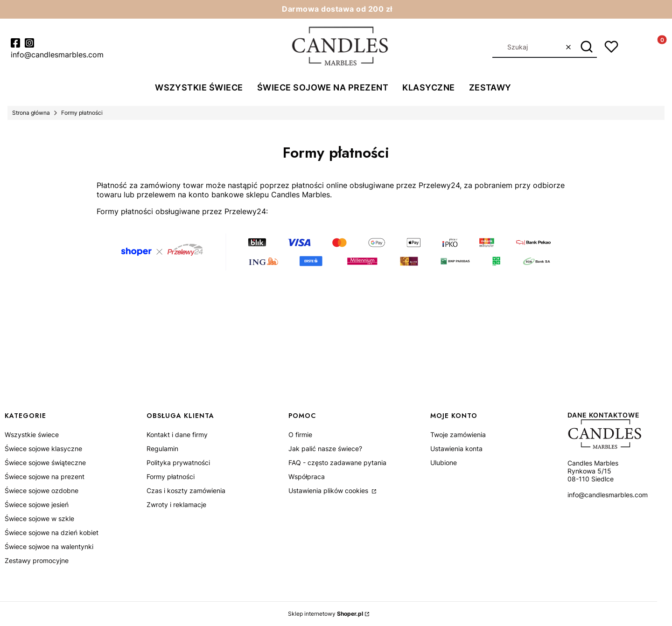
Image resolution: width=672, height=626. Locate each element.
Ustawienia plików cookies (329, 490)
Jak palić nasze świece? (325, 449)
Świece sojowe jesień (37, 504)
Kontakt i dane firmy (177, 435)
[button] (586, 47)
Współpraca (307, 476)
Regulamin (162, 449)
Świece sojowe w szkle (39, 518)
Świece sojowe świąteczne (45, 463)
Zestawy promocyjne (37, 560)
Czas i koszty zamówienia (186, 490)
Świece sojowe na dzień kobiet (52, 532)
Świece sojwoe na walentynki (49, 546)
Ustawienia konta (456, 449)
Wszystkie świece (32, 435)
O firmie (300, 435)
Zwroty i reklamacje (176, 504)
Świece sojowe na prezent (45, 476)
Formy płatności (171, 476)
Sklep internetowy (325, 614)
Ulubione (444, 463)
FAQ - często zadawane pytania (337, 463)
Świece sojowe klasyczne (43, 449)
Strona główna (31, 113)
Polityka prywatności (178, 463)
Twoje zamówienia (458, 435)
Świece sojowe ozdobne (42, 490)
